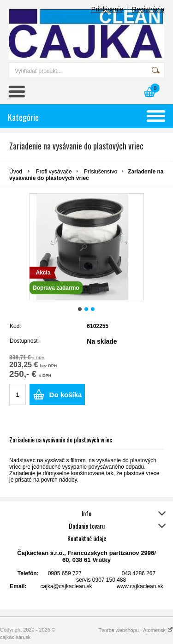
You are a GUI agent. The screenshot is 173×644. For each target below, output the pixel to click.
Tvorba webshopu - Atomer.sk (136, 630)
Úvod (16, 172)
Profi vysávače (54, 172)
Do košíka (66, 395)
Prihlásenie (107, 9)
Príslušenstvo (101, 172)
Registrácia (148, 9)
